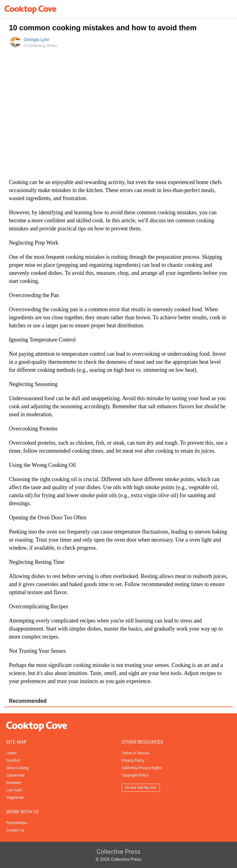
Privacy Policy (133, 761)
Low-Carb (14, 790)
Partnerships (17, 823)
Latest (11, 753)
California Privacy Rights (142, 768)
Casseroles (15, 775)
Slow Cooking (17, 768)
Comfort (13, 761)
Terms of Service (135, 753)
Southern (14, 783)
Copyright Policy (135, 775)
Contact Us (15, 830)
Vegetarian (15, 798)
